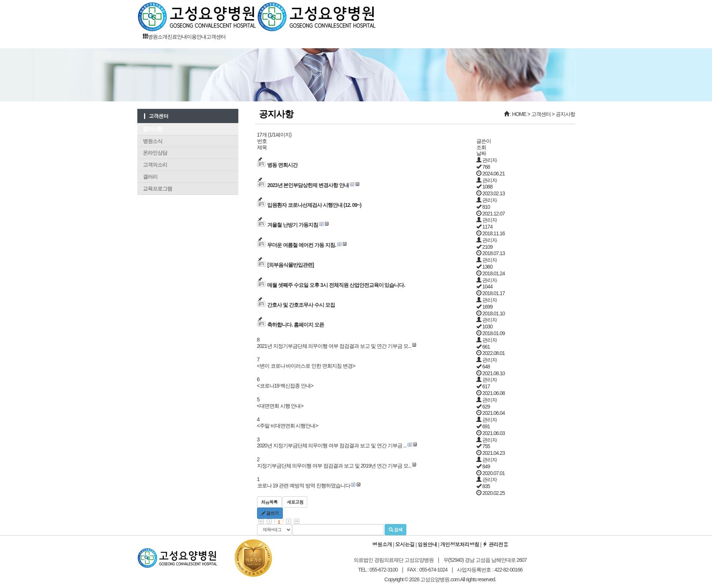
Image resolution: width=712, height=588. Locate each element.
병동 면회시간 (282, 165)
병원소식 (153, 141)
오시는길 (405, 544)
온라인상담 (155, 153)
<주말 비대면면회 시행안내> (288, 426)
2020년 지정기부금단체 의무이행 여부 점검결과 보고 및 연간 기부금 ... (332, 445)
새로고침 (295, 502)
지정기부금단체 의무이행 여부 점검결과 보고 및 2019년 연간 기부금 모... (334, 466)
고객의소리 (155, 165)
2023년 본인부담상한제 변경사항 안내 (308, 185)
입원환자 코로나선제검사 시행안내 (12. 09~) (314, 205)
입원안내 (427, 544)
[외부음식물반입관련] (290, 265)
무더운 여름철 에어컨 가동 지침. (301, 245)
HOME (519, 114)
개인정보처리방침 (460, 544)
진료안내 (177, 37)
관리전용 (495, 544)
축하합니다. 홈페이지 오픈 (296, 325)
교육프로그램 (158, 189)
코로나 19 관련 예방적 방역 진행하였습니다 (304, 486)
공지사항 (153, 129)
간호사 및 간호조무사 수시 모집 (301, 305)
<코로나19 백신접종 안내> (285, 386)
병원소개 (158, 37)
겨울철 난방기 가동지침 (293, 225)
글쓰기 (270, 513)
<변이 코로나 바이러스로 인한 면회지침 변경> (306, 366)
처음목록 (269, 502)
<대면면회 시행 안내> (280, 406)
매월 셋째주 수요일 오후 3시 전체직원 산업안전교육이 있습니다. (336, 285)
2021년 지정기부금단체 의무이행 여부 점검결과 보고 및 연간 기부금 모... (334, 346)
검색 (395, 529)
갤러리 (150, 177)
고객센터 (216, 37)
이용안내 (196, 37)
